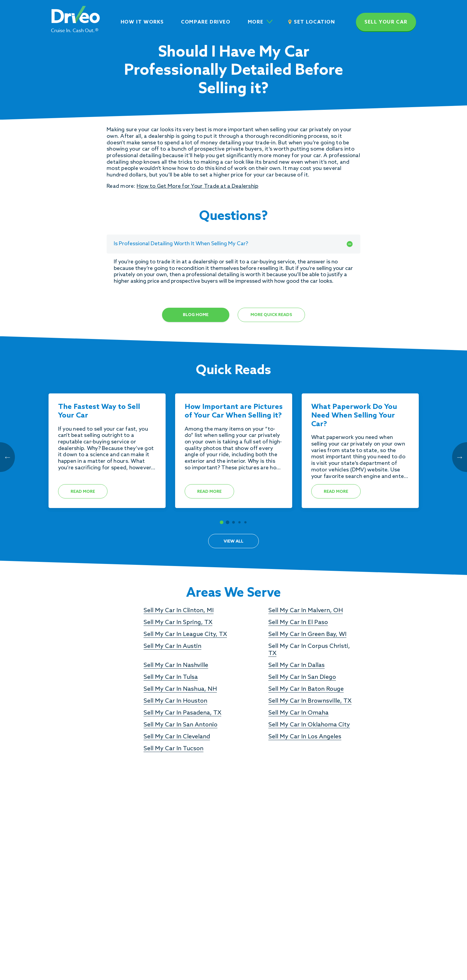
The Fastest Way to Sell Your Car (99, 411)
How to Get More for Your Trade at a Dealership (197, 186)
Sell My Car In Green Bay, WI (307, 634)
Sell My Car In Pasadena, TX (182, 713)
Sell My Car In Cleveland (177, 737)
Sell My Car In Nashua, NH (180, 689)
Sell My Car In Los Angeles (305, 737)
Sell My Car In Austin (172, 646)
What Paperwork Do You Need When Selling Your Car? (354, 416)
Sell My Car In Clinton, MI (179, 611)
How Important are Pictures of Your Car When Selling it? (234, 411)
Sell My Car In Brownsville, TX (310, 701)
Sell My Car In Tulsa (171, 677)
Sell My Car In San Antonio (180, 725)
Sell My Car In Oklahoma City (309, 725)
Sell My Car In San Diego (302, 677)
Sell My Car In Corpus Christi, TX (309, 650)
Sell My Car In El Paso (298, 623)
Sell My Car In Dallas (296, 665)
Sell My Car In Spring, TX (178, 623)
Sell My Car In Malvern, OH (306, 611)
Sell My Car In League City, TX (185, 634)
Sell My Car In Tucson (173, 749)
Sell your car (386, 22)
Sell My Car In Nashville (176, 665)
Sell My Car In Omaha (298, 713)
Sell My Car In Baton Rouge (306, 689)
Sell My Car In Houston (175, 701)
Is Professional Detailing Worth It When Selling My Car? (233, 244)
